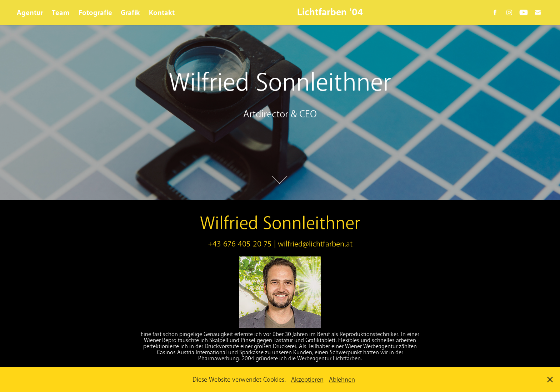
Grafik (130, 12)
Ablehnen (342, 380)
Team (61, 12)
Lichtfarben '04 (330, 12)
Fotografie (95, 12)
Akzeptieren (307, 380)
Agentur (30, 12)
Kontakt (162, 12)
